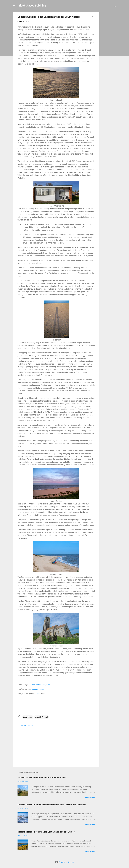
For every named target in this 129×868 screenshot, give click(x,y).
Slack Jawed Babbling (32, 6)
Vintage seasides (38, 689)
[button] (93, 17)
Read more (90, 798)
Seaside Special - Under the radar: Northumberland (42, 778)
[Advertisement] (109, 47)
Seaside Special (42, 717)
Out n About (28, 717)
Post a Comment (26, 726)
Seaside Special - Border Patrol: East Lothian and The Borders (46, 832)
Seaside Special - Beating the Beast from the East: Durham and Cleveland (52, 805)
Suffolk (38, 694)
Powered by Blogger (64, 862)
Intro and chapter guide (41, 685)
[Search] (115, 6)
